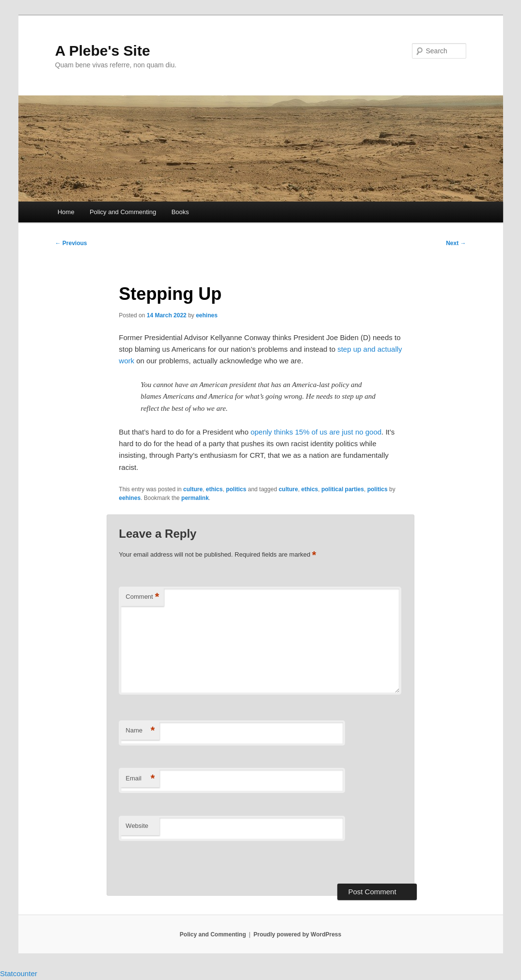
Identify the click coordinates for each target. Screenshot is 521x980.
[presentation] (185, 863)
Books (180, 212)
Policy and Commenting (123, 212)
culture (193, 489)
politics (236, 489)
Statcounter (19, 973)
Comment (142, 597)
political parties (343, 489)
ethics (214, 489)
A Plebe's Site (103, 51)
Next (456, 243)
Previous (71, 243)
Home (66, 212)
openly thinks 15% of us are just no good (316, 432)
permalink (195, 498)
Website (137, 826)
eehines (207, 315)
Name (140, 731)
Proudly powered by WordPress (297, 934)
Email (140, 779)
